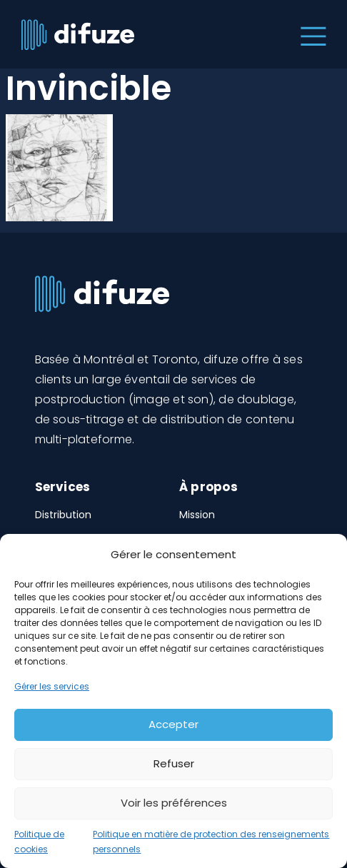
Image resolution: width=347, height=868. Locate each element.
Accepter (173, 724)
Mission (197, 515)
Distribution (63, 515)
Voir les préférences (174, 803)
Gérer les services (52, 686)
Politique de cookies (39, 842)
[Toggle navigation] (310, 34)
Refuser (174, 763)
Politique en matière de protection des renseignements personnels (211, 842)
